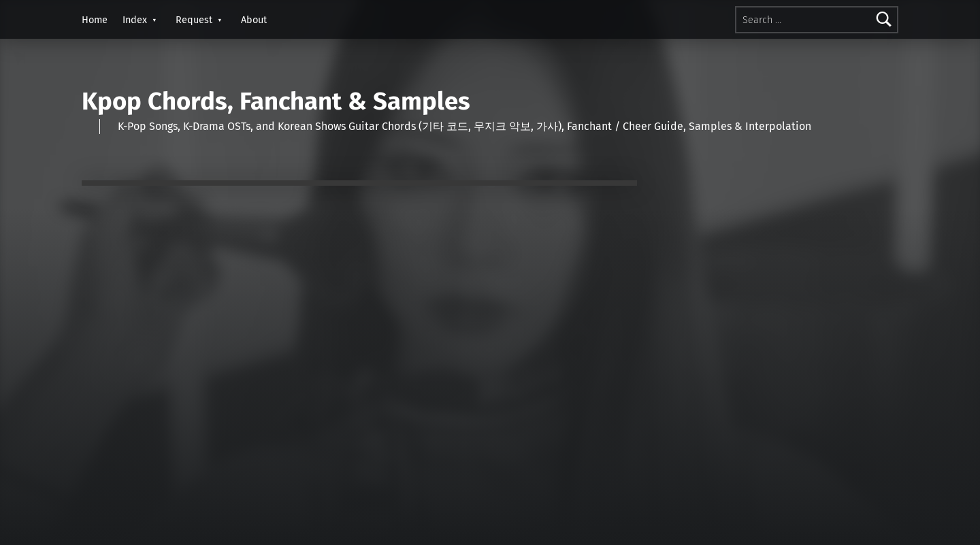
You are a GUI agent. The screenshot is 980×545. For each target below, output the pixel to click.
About (254, 20)
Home (95, 20)
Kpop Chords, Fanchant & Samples (276, 101)
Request (194, 20)
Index (135, 20)
